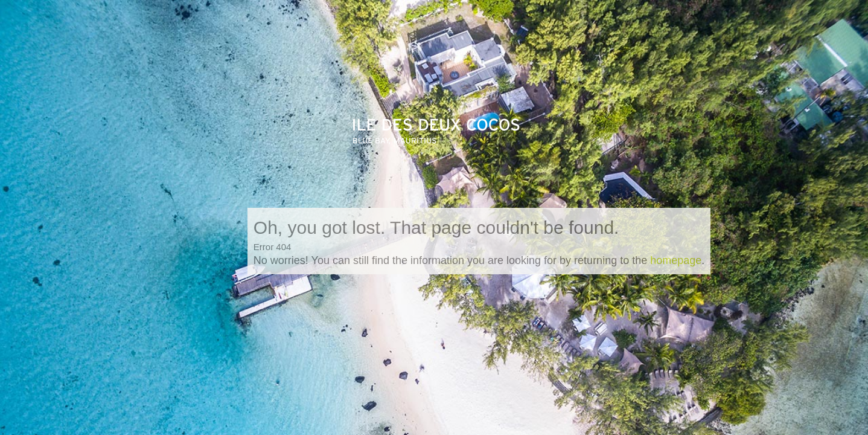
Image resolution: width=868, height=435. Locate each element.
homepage (676, 260)
